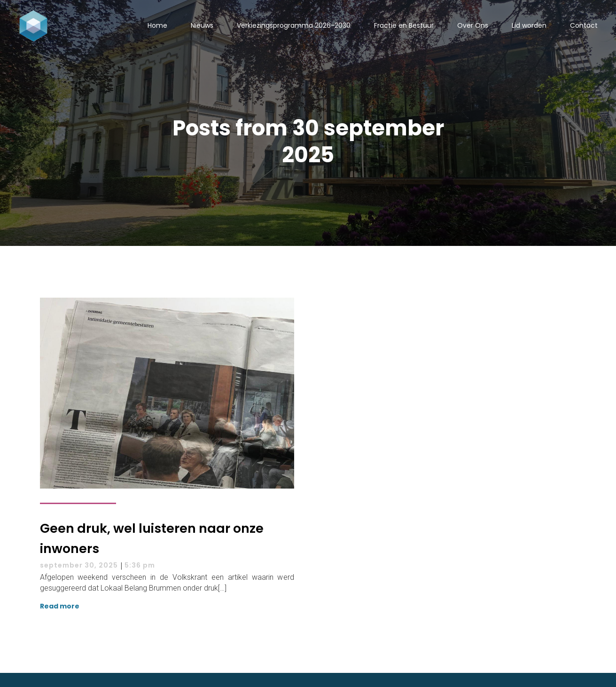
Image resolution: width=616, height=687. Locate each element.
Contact (584, 25)
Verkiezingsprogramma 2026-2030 (294, 25)
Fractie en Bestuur (404, 25)
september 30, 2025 (79, 565)
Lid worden (529, 25)
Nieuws (202, 25)
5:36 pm (140, 565)
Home (157, 25)
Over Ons (473, 25)
